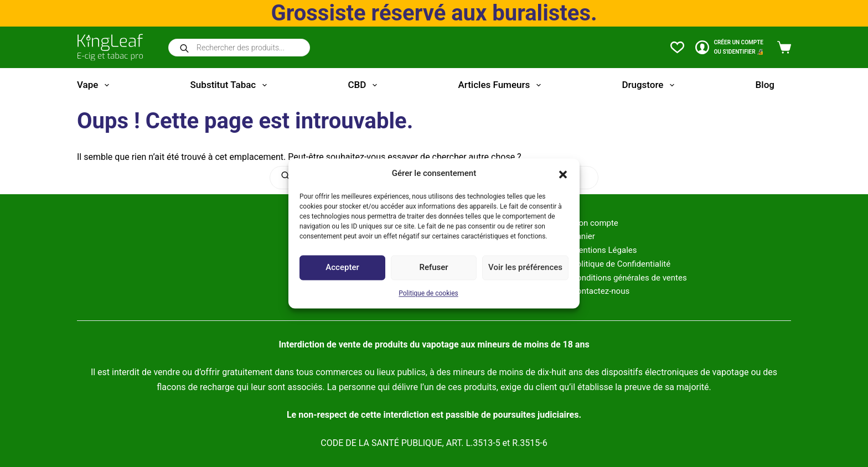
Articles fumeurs (502, 85)
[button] (563, 174)
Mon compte (595, 223)
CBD (364, 85)
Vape (95, 85)
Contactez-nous (600, 291)
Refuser (433, 268)
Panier (583, 236)
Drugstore (650, 85)
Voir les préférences (525, 268)
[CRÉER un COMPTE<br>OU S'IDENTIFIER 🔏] (729, 47)
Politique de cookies (428, 293)
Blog (765, 85)
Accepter (342, 268)
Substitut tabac (231, 85)
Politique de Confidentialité (621, 264)
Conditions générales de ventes (629, 278)
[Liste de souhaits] (677, 47)
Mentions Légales (604, 250)
